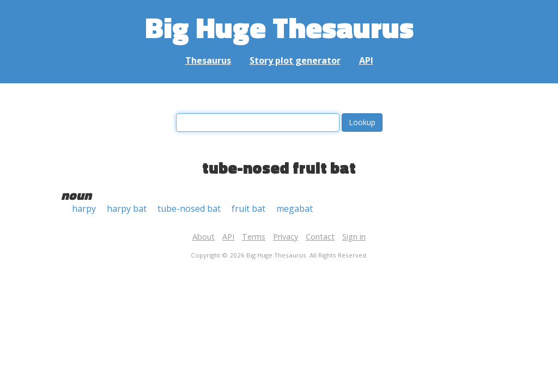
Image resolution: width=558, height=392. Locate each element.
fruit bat (248, 209)
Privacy (286, 237)
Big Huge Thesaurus (279, 27)
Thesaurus (208, 60)
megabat (295, 209)
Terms (254, 237)
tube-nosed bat (189, 209)
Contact (320, 237)
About (204, 237)
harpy (84, 209)
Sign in (354, 237)
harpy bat (127, 209)
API (366, 60)
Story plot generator (295, 60)
